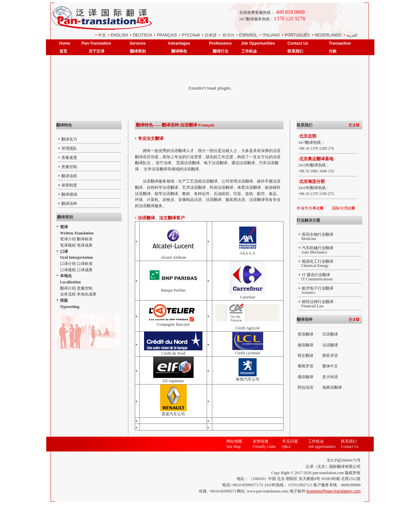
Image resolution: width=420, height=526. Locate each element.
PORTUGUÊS (297, 35)
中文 (102, 35)
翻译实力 (69, 139)
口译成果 (85, 270)
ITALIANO (271, 35)
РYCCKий (191, 35)
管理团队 (69, 148)
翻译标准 (85, 239)
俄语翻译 (305, 377)
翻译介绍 (68, 288)
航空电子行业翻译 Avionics (316, 290)
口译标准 (85, 264)
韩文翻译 (305, 356)
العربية (352, 35)
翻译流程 (69, 176)
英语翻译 (305, 334)
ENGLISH (120, 35)
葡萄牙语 (305, 366)
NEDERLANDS (328, 35)
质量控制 (69, 167)
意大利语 (330, 377)
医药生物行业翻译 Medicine (316, 237)
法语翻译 (330, 345)
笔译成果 (85, 245)
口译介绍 (68, 264)
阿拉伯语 (305, 387)
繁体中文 (330, 366)
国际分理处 (342, 208)
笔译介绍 (68, 239)
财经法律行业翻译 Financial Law (316, 304)
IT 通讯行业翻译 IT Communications (315, 277)
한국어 (228, 35)
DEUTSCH (142, 35)
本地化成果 (87, 294)
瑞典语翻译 (332, 387)
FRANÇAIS (167, 35)
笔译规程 (68, 245)
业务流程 (68, 294)
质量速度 (69, 158)
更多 (352, 125)
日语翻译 (330, 334)
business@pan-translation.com (334, 491)
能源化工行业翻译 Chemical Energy (316, 263)
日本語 (211, 35)
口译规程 (68, 270)
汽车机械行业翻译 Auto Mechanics (316, 250)
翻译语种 (69, 204)
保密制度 (69, 185)
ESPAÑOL (248, 35)
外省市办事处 (308, 208)
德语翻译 (305, 345)
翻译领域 (69, 194)
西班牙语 (330, 356)
